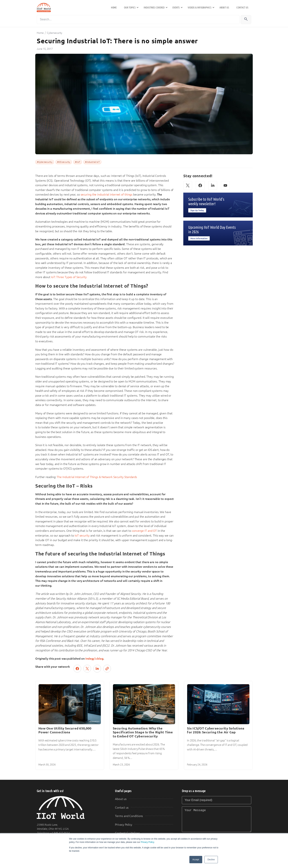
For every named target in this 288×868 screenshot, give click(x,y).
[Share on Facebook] (77, 669)
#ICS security (64, 162)
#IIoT (78, 162)
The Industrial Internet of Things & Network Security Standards (97, 477)
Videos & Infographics (200, 8)
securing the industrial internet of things (107, 195)
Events (176, 8)
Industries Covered (154, 8)
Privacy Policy (147, 842)
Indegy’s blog (94, 659)
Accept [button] (196, 860)
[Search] (138, 20)
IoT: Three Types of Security (69, 277)
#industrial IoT (92, 162)
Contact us (242, 8)
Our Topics (130, 8)
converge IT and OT (144, 531)
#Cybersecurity (45, 162)
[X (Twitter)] (188, 185)
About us (224, 8)
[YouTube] (225, 185)
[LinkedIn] (213, 185)
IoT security (82, 536)
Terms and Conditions (129, 816)
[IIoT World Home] (71, 808)
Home (114, 8)
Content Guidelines (127, 833)
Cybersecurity (55, 33)
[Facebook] (200, 185)
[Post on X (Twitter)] (87, 669)
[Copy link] (107, 669)
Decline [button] (211, 860)
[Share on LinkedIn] (97, 669)
